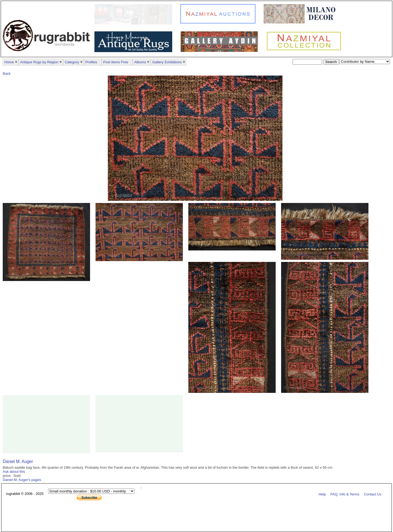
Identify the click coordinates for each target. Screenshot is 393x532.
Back (7, 74)
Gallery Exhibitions (167, 62)
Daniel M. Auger (18, 461)
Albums (140, 62)
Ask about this (14, 472)
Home (9, 62)
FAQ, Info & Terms (345, 494)
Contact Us (373, 494)
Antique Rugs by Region (39, 62)
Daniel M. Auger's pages (22, 480)
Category (72, 62)
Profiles (91, 62)
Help (322, 494)
